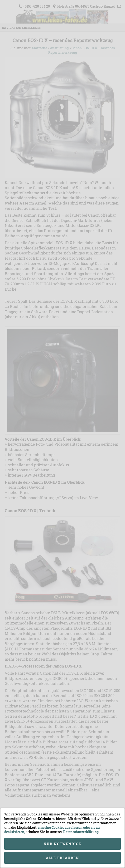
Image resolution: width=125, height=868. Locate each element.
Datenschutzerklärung (81, 832)
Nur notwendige (62, 844)
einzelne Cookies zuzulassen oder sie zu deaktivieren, (52, 830)
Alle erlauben (62, 858)
